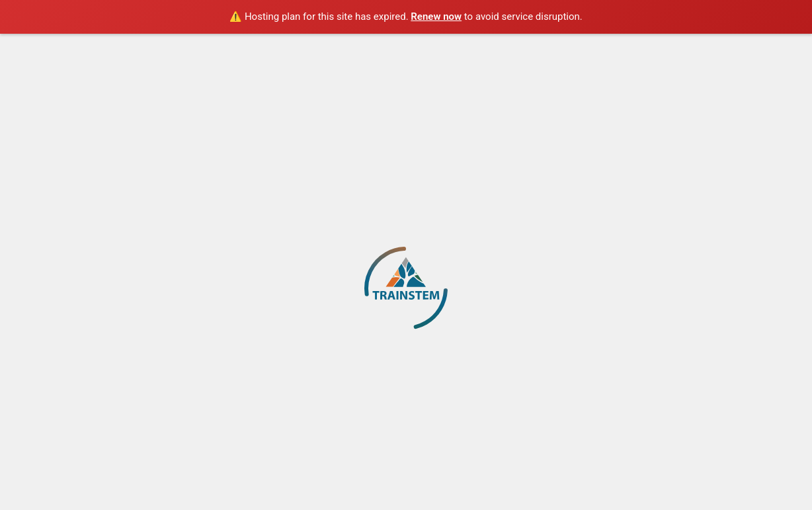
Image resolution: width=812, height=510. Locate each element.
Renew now (436, 17)
